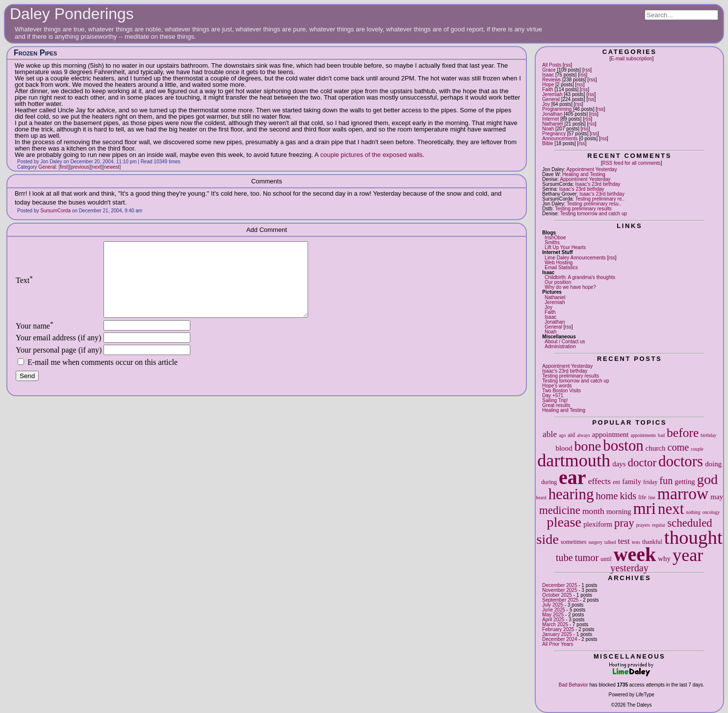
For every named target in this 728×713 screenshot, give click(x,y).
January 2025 (557, 634)
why (664, 559)
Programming (557, 109)
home (607, 496)
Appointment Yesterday (592, 169)
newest (112, 167)
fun (666, 481)
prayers (643, 525)
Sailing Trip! (555, 400)
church (656, 448)
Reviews (551, 80)
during (549, 482)
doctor (642, 463)
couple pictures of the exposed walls (372, 155)
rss (567, 65)
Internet (550, 119)
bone (587, 446)
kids (628, 496)
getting (685, 482)
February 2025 (558, 629)
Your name (35, 341)
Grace (549, 70)
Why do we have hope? (570, 287)
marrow (683, 494)
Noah (548, 129)
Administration (560, 346)
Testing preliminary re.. (600, 199)
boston (623, 446)
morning (619, 511)
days (619, 464)
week (635, 554)
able (550, 434)
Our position (558, 282)
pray (624, 523)
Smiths (552, 242)
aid (571, 435)
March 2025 (555, 624)
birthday (708, 435)
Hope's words (557, 386)
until (606, 559)
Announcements (560, 139)
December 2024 (559, 639)
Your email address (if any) (58, 352)
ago (562, 435)
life (642, 497)
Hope (548, 85)
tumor (587, 558)
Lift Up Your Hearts (565, 247)
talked (610, 542)
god (707, 479)
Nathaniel (552, 124)
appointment (611, 434)
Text (24, 288)
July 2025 (553, 605)
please (564, 522)
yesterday (629, 568)
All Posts (552, 65)
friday (650, 482)
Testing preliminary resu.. (594, 204)
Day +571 (553, 395)
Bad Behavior (573, 685)
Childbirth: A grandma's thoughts (580, 277)
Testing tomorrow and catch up (594, 214)
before (683, 433)
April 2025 (553, 620)
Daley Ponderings (72, 14)
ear (572, 477)
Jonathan (552, 114)
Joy (546, 104)
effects (600, 481)
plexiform (598, 524)
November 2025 (559, 590)
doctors (681, 461)
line (651, 497)
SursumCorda (55, 211)
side (548, 539)
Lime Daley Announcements (575, 258)
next (671, 509)
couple (697, 449)
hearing (571, 494)
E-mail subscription (631, 59)
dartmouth (574, 460)
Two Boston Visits (561, 391)
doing (713, 464)
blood (564, 448)
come (678, 447)
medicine (560, 510)
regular (659, 525)
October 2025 (557, 595)
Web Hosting (559, 263)
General (551, 99)
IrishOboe (555, 238)
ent (616, 482)
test (624, 541)
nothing (693, 512)
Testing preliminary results (583, 209)
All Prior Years (558, 644)
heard (541, 497)
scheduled (690, 523)
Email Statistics (561, 267)
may (717, 497)
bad (661, 435)
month (593, 511)
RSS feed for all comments (632, 163)
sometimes (573, 542)
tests (636, 542)
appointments (643, 435)
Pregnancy (554, 134)
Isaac (548, 75)
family (632, 482)
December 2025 (559, 585)
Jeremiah (552, 94)
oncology (711, 512)
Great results (556, 405)
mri (644, 508)
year (688, 555)
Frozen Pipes (35, 53)
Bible (547, 143)
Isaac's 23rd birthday (598, 184)
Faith (547, 89)
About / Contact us (565, 342)
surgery (595, 542)
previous (80, 167)
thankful (652, 542)
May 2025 (553, 615)
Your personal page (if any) (59, 365)
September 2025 (560, 600)
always (584, 435)
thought (693, 537)
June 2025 (554, 610)
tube (564, 558)
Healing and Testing (584, 174)
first (64, 167)
